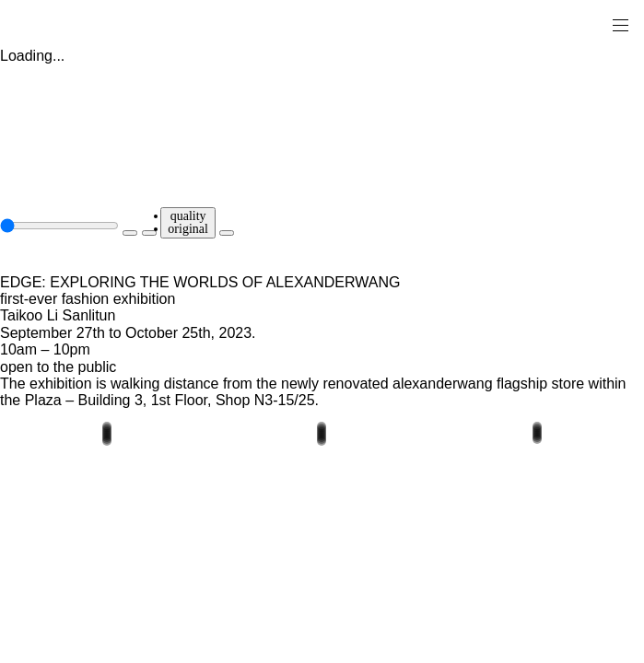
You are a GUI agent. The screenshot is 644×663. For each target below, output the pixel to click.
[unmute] (149, 233)
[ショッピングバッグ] (594, 24)
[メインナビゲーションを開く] (620, 24)
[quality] (188, 223)
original (188, 229)
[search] (562, 24)
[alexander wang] (92, 24)
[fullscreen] (227, 233)
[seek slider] (59, 226)
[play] (130, 233)
